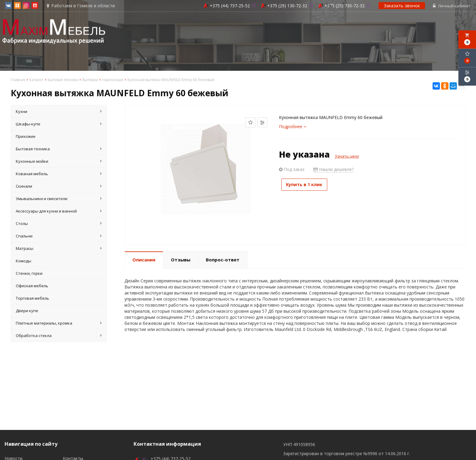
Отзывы (181, 260)
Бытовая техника (59, 149)
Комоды (24, 261)
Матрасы (59, 249)
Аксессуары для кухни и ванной (59, 212)
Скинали (59, 187)
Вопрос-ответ (223, 260)
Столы (59, 224)
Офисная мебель (32, 286)
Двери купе (27, 311)
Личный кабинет (452, 6)
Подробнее (293, 127)
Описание (144, 260)
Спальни (59, 237)
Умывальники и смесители (59, 199)
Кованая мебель (59, 174)
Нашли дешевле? (333, 170)
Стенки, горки (29, 274)
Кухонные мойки (59, 162)
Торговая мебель (32, 299)
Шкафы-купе (59, 124)
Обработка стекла (59, 336)
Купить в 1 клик (307, 185)
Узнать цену (347, 157)
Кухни (59, 112)
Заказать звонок (402, 6)
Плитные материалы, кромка (59, 324)
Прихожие (26, 137)
